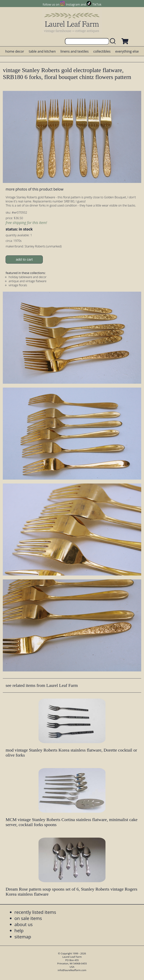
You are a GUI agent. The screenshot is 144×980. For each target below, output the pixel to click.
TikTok (97, 4)
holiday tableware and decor (28, 277)
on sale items (28, 918)
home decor (15, 51)
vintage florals (18, 285)
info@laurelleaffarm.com (72, 970)
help (19, 930)
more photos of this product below (34, 189)
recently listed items (35, 912)
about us (23, 924)
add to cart (24, 259)
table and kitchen (42, 51)
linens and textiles (75, 51)
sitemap (23, 937)
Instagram (73, 4)
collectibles (102, 51)
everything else (127, 51)
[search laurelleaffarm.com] (114, 41)
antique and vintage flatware (27, 281)
